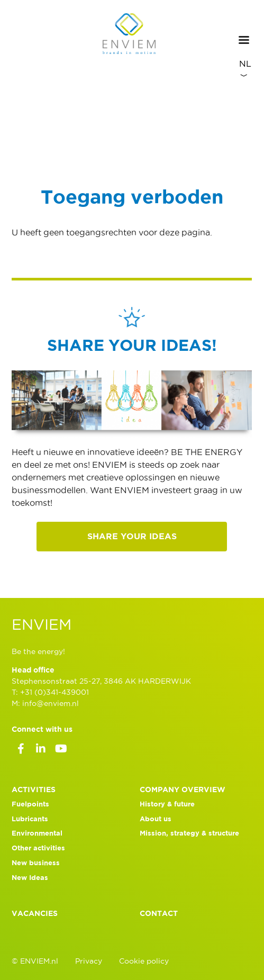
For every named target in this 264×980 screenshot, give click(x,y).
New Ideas (30, 878)
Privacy (89, 961)
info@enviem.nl (51, 703)
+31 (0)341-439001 (54, 692)
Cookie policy (144, 961)
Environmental (37, 833)
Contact (159, 913)
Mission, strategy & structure (189, 833)
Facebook (21, 750)
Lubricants (30, 819)
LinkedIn (41, 750)
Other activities (38, 848)
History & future (167, 804)
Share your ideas (132, 536)
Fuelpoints (30, 804)
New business (36, 863)
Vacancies (35, 913)
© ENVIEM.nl (35, 961)
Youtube (61, 750)
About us (156, 819)
